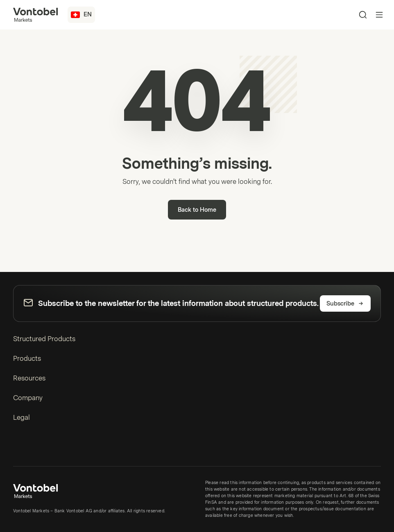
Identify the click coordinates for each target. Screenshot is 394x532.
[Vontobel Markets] (35, 15)
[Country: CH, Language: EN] (81, 15)
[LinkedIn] (18, 448)
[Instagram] (44, 448)
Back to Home (197, 210)
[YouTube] (31, 448)
